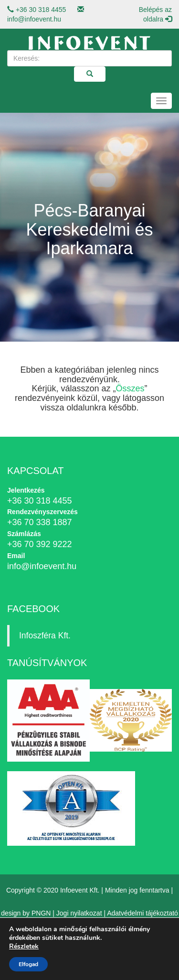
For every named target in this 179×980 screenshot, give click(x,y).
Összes (130, 388)
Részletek (24, 947)
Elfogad (28, 964)
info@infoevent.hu (34, 19)
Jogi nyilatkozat (79, 913)
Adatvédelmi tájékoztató (142, 913)
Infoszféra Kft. (45, 635)
